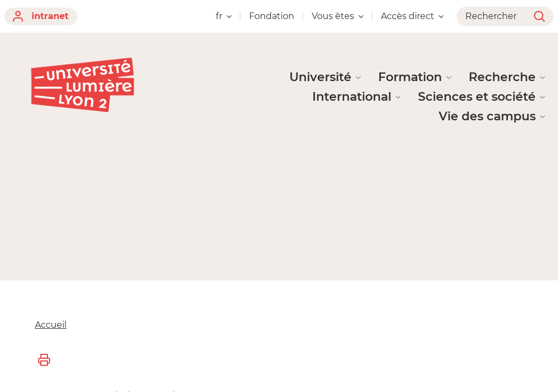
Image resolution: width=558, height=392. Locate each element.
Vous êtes (338, 16)
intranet (41, 16)
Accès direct (412, 16)
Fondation (272, 16)
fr (224, 16)
